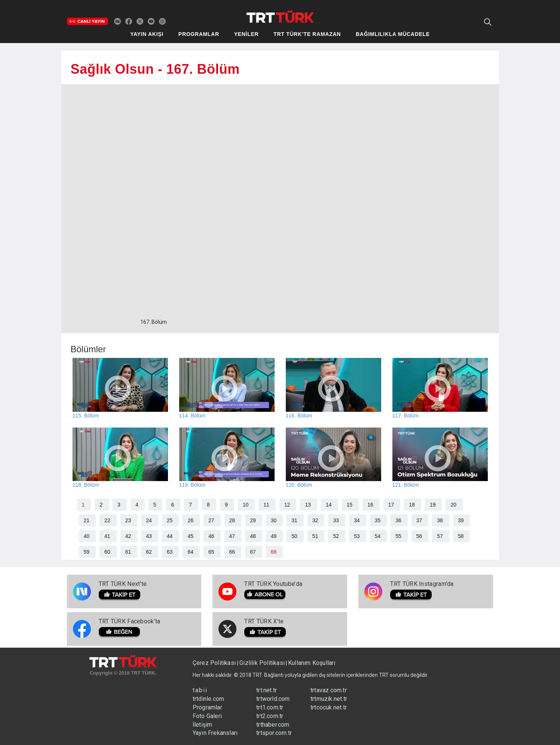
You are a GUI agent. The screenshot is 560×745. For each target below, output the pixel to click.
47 (232, 536)
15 (350, 505)
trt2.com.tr (270, 716)
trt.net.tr (267, 690)
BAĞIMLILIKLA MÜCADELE (393, 34)
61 (128, 552)
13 (308, 505)
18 (412, 505)
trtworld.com (273, 699)
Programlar (207, 707)
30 (274, 520)
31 (294, 520)
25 (170, 520)
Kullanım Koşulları (312, 663)
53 (357, 536)
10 (246, 505)
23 (128, 520)
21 (87, 520)
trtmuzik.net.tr (329, 699)
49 (274, 536)
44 (170, 536)
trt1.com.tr (270, 707)
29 (253, 520)
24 (149, 520)
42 (128, 536)
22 (107, 520)
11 (266, 505)
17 (391, 505)
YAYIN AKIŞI (147, 34)
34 (357, 520)
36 (398, 520)
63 (170, 552)
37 (419, 520)
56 (419, 536)
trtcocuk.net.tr (329, 707)
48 (253, 536)
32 (315, 520)
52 (336, 536)
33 (336, 520)
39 (461, 520)
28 (232, 520)
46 (211, 536)
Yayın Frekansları (215, 733)
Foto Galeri (207, 716)
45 (190, 536)
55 (398, 536)
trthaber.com (273, 725)
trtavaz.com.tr (329, 690)
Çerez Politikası (215, 663)
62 (149, 552)
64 (190, 552)
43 (149, 536)
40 (87, 536)
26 (190, 520)
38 (440, 520)
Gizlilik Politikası (262, 663)
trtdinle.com (208, 699)
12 (287, 505)
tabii (200, 690)
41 (107, 536)
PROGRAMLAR (199, 34)
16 (370, 505)
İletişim (203, 725)
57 (440, 536)
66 (232, 552)
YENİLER (247, 34)
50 (294, 536)
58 (461, 536)
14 (329, 505)
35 (378, 520)
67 (253, 552)
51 (315, 536)
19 (433, 505)
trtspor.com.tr (274, 733)
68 (274, 552)
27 (211, 520)
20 (453, 505)
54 (378, 536)
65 (211, 552)
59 (87, 552)
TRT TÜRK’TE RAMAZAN (307, 34)
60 (107, 552)
